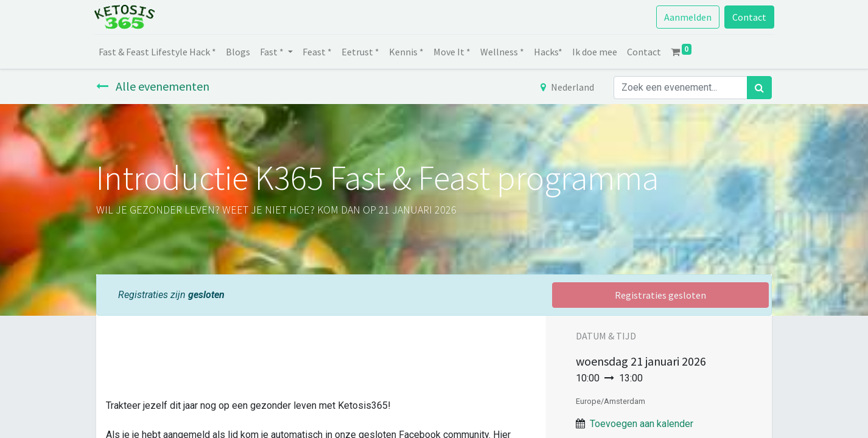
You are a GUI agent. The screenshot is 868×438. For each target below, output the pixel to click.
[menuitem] (160, 52)
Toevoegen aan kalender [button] (642, 424)
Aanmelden (685, 17)
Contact (747, 17)
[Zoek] (759, 88)
